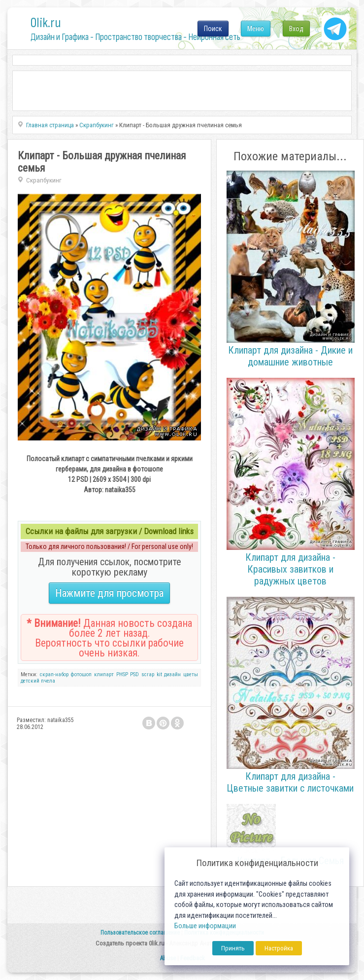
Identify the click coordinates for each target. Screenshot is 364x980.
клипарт (104, 674)
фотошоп (81, 674)
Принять (233, 948)
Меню (256, 29)
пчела (48, 681)
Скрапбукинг (44, 180)
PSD (134, 674)
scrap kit (152, 674)
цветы (191, 674)
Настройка (279, 948)
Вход (296, 29)
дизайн (172, 674)
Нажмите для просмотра (109, 593)
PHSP (122, 674)
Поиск (213, 29)
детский (30, 681)
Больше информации (205, 926)
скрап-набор (54, 674)
